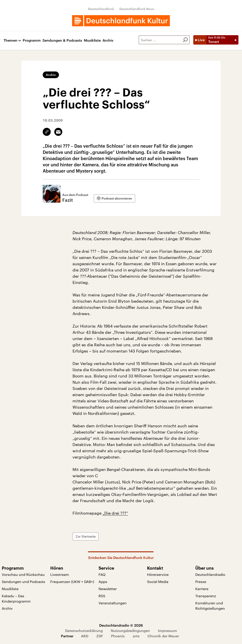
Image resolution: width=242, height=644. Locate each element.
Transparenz (206, 596)
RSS (102, 596)
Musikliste (92, 40)
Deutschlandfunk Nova (137, 9)
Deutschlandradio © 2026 (121, 625)
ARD (85, 636)
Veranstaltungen (113, 603)
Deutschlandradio (210, 574)
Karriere (202, 589)
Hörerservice (158, 574)
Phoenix (118, 636)
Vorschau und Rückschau (23, 574)
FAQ (102, 574)
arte (136, 636)
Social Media (158, 582)
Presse (201, 582)
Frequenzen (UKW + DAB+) (72, 582)
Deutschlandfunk (101, 9)
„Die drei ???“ (115, 513)
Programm (32, 40)
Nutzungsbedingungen (130, 631)
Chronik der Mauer (163, 636)
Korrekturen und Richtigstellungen (210, 606)
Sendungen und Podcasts (23, 582)
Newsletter (108, 589)
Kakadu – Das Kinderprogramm (16, 598)
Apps (103, 582)
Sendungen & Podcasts (62, 40)
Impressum (167, 631)
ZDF (100, 636)
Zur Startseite (86, 536)
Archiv (108, 40)
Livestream (60, 574)
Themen (10, 40)
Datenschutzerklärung (84, 631)
